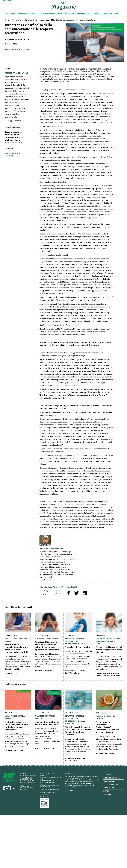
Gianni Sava (71, 761)
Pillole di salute (111, 784)
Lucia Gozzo (11, 673)
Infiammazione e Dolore (108, 639)
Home (7, 20)
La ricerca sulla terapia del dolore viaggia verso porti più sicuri (109, 650)
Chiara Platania (104, 673)
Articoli (11, 14)
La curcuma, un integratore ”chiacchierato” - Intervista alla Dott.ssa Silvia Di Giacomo (107, 727)
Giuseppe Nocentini (19, 39)
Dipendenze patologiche (47, 639)
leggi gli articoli (14, 121)
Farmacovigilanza (27, 14)
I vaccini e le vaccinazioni (78, 647)
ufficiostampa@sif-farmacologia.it (27, 789)
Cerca (118, 14)
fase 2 (69, 206)
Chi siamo (107, 14)
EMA (96, 186)
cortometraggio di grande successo (91, 262)
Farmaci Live (83, 14)
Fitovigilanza (47, 14)
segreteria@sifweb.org (28, 782)
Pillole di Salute (66, 14)
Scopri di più (69, 790)
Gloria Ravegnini (44, 671)
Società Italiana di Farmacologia (75, 672)
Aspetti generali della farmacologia (24, 20)
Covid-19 (70, 724)
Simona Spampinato (112, 676)
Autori (96, 14)
